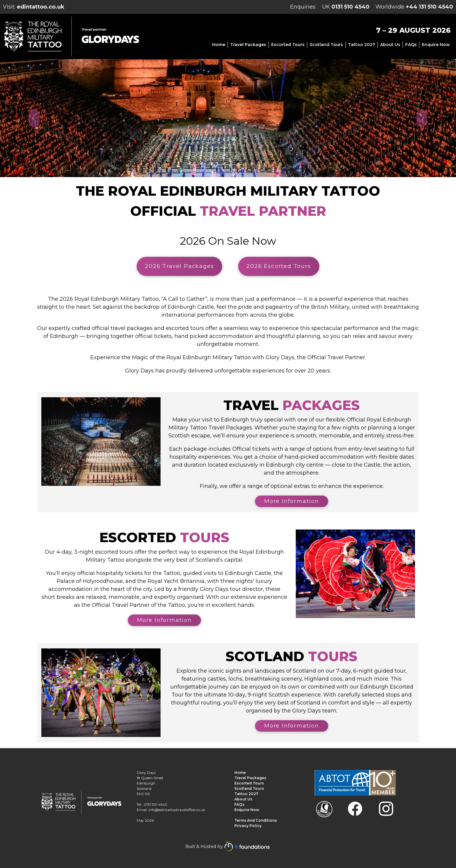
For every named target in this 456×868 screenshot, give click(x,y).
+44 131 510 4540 (429, 7)
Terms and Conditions (256, 820)
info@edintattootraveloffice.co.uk (177, 810)
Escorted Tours (288, 45)
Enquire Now (436, 45)
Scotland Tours (326, 45)
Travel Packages (248, 45)
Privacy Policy (248, 826)
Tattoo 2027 (362, 45)
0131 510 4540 (350, 7)
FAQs (411, 45)
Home (219, 45)
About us (390, 45)
